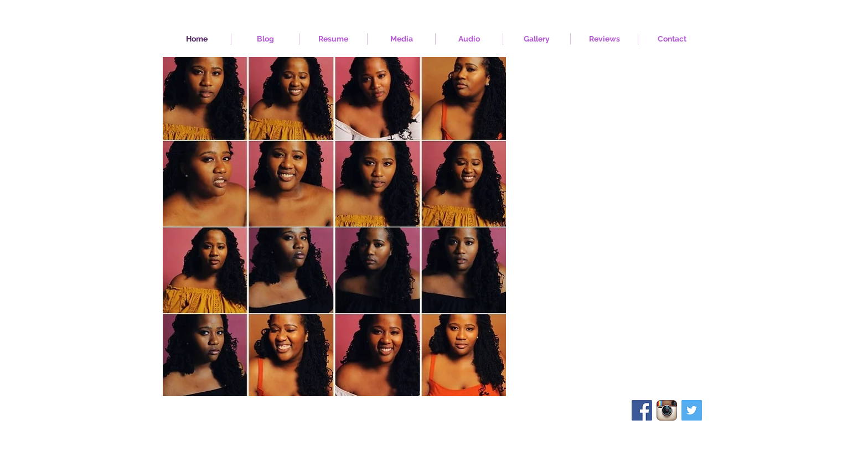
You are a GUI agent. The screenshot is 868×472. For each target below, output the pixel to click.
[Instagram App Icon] (667, 410)
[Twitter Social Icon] (692, 410)
